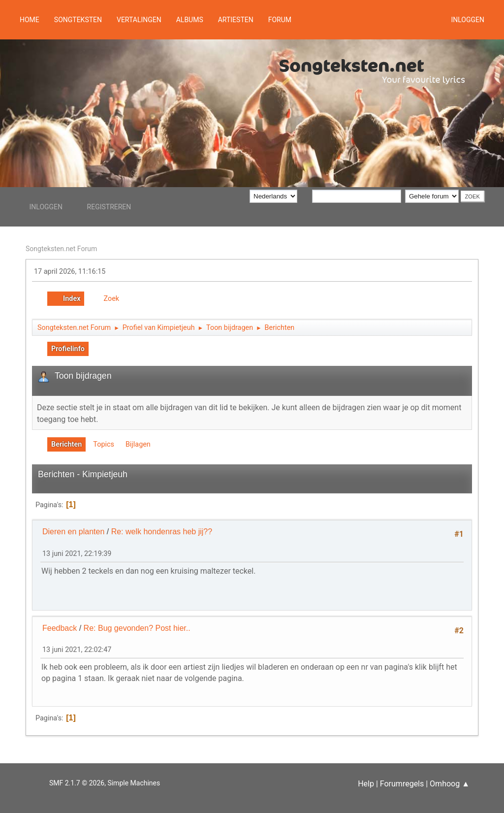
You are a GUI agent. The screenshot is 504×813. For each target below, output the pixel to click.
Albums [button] (190, 20)
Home (30, 20)
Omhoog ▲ (450, 784)
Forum (280, 20)
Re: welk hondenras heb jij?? (162, 532)
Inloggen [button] (468, 20)
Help (366, 784)
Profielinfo (68, 349)
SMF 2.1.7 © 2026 (77, 783)
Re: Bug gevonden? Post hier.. (137, 628)
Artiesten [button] (236, 20)
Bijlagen (138, 444)
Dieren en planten (73, 532)
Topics (104, 444)
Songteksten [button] (78, 20)
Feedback (60, 628)
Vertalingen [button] (139, 20)
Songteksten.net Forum (61, 249)
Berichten (66, 444)
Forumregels (402, 784)
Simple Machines (134, 783)
